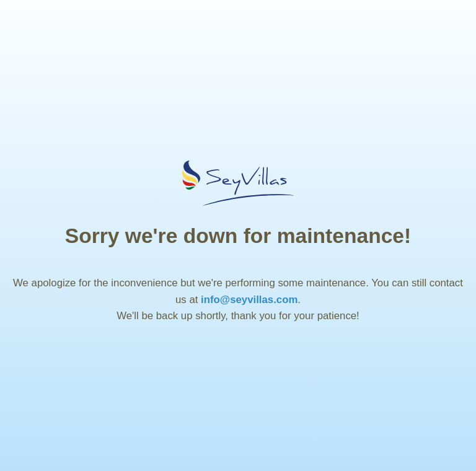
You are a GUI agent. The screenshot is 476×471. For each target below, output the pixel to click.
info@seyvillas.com (249, 300)
